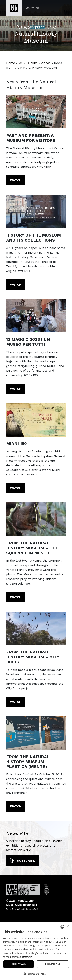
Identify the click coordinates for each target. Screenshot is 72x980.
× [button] (68, 927)
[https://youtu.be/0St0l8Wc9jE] (36, 519)
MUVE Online (28, 63)
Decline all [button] (53, 964)
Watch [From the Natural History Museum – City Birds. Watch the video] (16, 702)
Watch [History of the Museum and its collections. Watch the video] (16, 285)
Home (11, 63)
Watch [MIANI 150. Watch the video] (16, 488)
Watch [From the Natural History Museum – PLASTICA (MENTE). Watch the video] (16, 806)
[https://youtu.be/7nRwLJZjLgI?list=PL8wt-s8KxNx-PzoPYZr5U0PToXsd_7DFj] (36, 211)
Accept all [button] (19, 964)
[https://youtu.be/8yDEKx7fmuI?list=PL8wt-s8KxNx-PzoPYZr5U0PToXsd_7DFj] (36, 112)
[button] (64, 8)
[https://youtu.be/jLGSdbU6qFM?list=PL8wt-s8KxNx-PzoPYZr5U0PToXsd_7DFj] (36, 316)
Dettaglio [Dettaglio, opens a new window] (27, 957)
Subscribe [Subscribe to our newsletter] (22, 860)
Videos (46, 63)
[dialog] (36, 951)
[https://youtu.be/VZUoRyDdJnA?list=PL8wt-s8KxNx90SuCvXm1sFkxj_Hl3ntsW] (36, 420)
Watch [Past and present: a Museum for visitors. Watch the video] (16, 180)
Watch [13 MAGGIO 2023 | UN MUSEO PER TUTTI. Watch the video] (16, 389)
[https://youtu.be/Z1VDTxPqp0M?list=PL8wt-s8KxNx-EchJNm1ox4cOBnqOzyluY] (36, 628)
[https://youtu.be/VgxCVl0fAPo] (36, 733)
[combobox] (62, 927)
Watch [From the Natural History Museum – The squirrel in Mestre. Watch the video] (16, 597)
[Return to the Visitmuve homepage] (23, 8)
